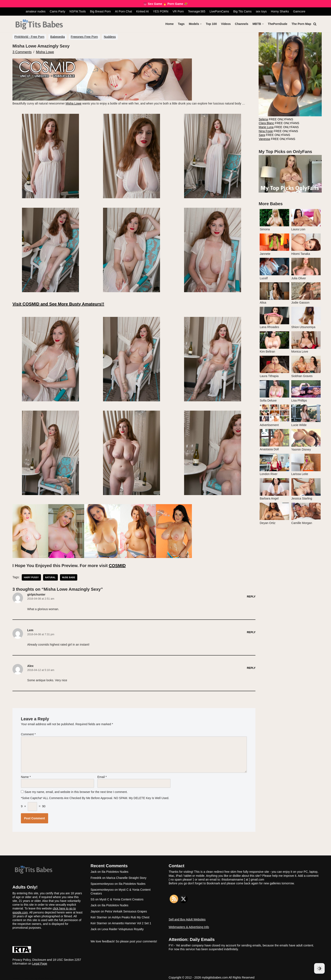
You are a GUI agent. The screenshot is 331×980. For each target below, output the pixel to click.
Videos (226, 24)
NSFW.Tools (78, 11)
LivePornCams (219, 11)
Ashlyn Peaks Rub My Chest (131, 914)
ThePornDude (278, 24)
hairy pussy (31, 577)
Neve (16, 976)
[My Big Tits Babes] (39, 25)
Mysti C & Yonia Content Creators (121, 897)
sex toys (261, 11)
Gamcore (299, 11)
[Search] (315, 24)
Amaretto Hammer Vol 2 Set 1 (132, 920)
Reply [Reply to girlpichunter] (251, 596)
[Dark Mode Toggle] (319, 968)
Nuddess (110, 37)
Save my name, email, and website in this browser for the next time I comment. (76, 789)
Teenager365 (197, 11)
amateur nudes (36, 11)
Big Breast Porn (101, 11)
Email (102, 774)
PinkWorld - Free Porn (29, 37)
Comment (28, 733)
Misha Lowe (45, 52)
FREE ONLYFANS (276, 119)
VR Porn (178, 11)
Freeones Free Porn (84, 37)
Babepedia (58, 37)
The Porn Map (301, 24)
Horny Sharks (280, 11)
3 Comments (22, 52)
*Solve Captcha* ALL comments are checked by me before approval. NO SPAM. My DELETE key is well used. (95, 795)
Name (26, 774)
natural (50, 577)
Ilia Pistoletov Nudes (115, 869)
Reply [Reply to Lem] (251, 631)
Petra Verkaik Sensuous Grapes (126, 908)
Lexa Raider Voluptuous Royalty (123, 926)
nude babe (68, 577)
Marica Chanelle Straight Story (126, 875)
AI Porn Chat (124, 11)
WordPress (45, 976)
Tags (182, 24)
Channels (242, 24)
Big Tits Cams (242, 11)
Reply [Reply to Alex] (251, 666)
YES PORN (161, 11)
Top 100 (212, 24)
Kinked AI (143, 11)
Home (170, 24)
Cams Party (58, 11)
